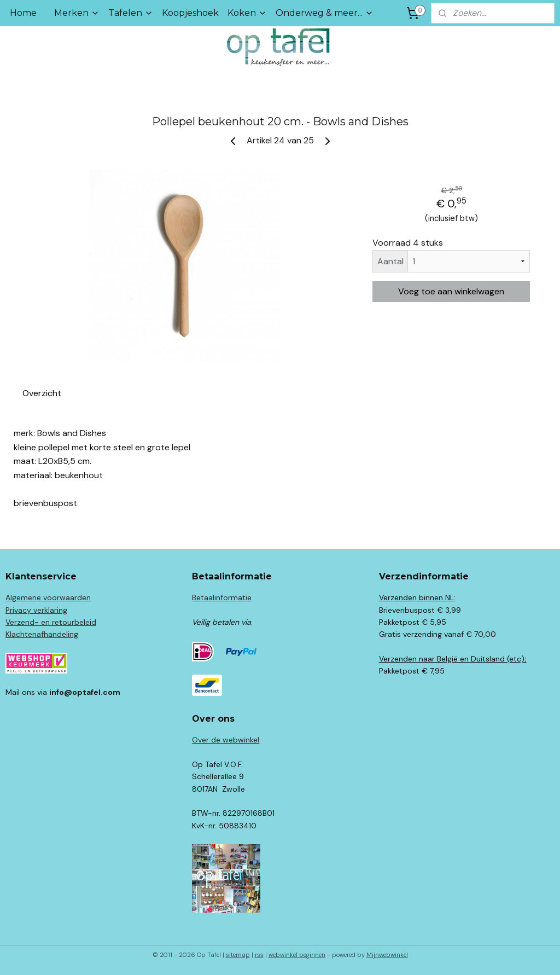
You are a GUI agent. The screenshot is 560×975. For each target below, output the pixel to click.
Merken (77, 13)
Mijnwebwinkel (387, 955)
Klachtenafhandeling (42, 634)
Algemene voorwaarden (48, 597)
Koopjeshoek (190, 13)
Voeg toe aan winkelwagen (451, 291)
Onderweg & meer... (325, 13)
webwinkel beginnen (297, 955)
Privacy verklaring (36, 610)
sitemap (238, 955)
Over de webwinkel (226, 740)
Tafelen (131, 13)
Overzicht (42, 393)
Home (23, 13)
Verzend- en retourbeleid (51, 622)
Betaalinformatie (222, 597)
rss (259, 955)
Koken (247, 13)
